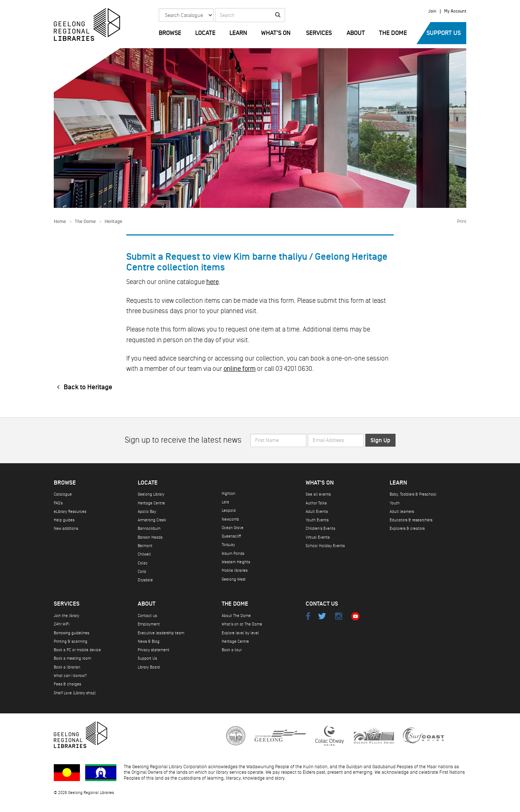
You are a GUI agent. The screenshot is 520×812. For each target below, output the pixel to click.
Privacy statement (154, 650)
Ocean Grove (233, 528)
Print (462, 221)
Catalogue (63, 494)
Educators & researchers (411, 520)
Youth (395, 503)
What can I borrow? (70, 676)
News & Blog (149, 641)
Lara (225, 502)
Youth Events (317, 520)
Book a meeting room (72, 658)
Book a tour (232, 650)
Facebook (308, 616)
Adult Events (317, 512)
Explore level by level (240, 633)
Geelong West (234, 579)
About (356, 33)
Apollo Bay (147, 512)
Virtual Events (318, 537)
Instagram (339, 616)
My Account (455, 11)
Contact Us (322, 604)
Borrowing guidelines (71, 633)
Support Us (444, 33)
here (212, 282)
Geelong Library (151, 494)
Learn (238, 33)
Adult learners (402, 512)
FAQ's (58, 503)
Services (319, 33)
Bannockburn (149, 529)
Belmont (145, 546)
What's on (276, 33)
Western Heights (236, 562)
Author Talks (316, 503)
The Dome (393, 33)
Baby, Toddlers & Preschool (413, 494)
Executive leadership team (161, 633)
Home (60, 222)
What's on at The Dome (242, 624)
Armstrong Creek (152, 520)
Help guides (64, 520)
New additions (66, 529)
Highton (229, 494)
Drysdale (145, 580)
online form (240, 369)
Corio (142, 572)
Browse (170, 33)
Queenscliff (231, 536)
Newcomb (230, 519)
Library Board (149, 667)
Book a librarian (67, 667)
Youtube (355, 616)
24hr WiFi (62, 624)
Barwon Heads (150, 537)
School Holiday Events (325, 546)
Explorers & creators (407, 529)
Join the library (66, 616)
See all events (318, 494)
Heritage (113, 222)
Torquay (228, 545)
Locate (205, 33)
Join (432, 11)
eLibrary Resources (70, 512)
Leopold (229, 510)
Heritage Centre (151, 503)
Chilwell (144, 554)
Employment (149, 624)
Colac (143, 563)
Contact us (147, 616)
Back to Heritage (83, 387)
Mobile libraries (235, 570)
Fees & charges (67, 684)
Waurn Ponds (233, 554)
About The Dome (236, 616)
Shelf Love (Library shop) (75, 693)
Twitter (322, 616)
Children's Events (320, 529)
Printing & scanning (71, 641)
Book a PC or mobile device (77, 650)
